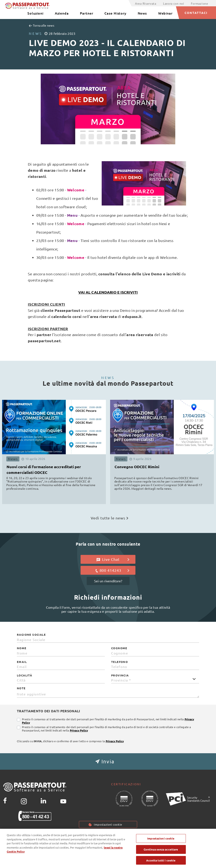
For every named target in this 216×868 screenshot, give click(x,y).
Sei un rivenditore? (108, 581)
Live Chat (113, 559)
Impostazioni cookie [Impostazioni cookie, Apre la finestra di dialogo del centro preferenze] (161, 845)
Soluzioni (35, 13)
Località (24, 675)
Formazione (200, 3)
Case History (115, 13)
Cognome (119, 648)
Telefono (119, 662)
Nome (22, 648)
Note (21, 688)
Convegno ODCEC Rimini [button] (137, 467)
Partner (86, 13)
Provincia (120, 675)
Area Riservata (146, 3)
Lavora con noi (174, 3)
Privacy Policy (79, 730)
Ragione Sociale (31, 635)
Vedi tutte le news (109, 518)
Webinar (165, 13)
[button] (108, 761)
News (142, 13)
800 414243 (112, 570)
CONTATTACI (196, 13)
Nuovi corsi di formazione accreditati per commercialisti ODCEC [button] (44, 469)
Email (22, 662)
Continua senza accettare (161, 856)
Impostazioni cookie (108, 824)
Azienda (62, 13)
